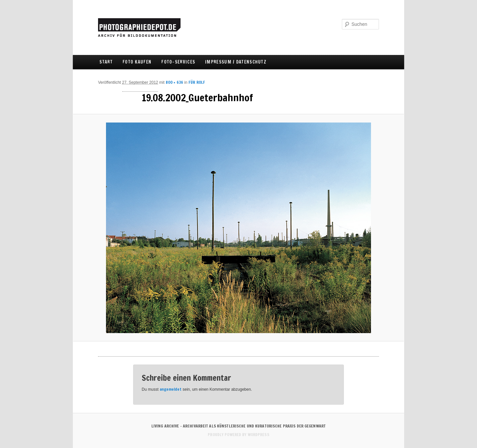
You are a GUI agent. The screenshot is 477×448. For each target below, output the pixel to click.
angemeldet (171, 389)
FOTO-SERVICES (178, 62)
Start (106, 62)
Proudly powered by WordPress (238, 435)
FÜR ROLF (197, 82)
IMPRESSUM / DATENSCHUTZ (236, 62)
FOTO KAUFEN (137, 62)
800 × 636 (174, 82)
